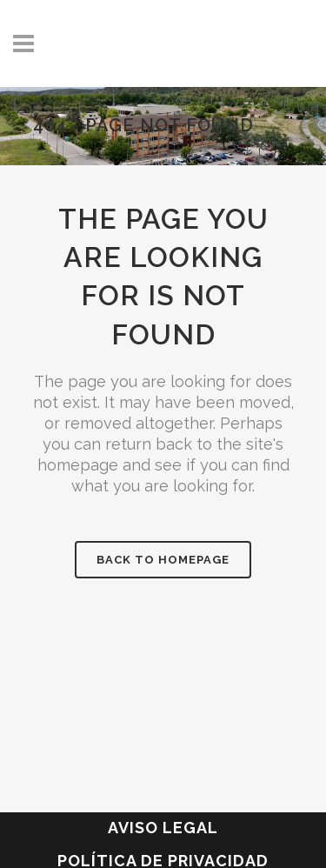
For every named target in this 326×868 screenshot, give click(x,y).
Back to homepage (163, 560)
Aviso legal (163, 828)
